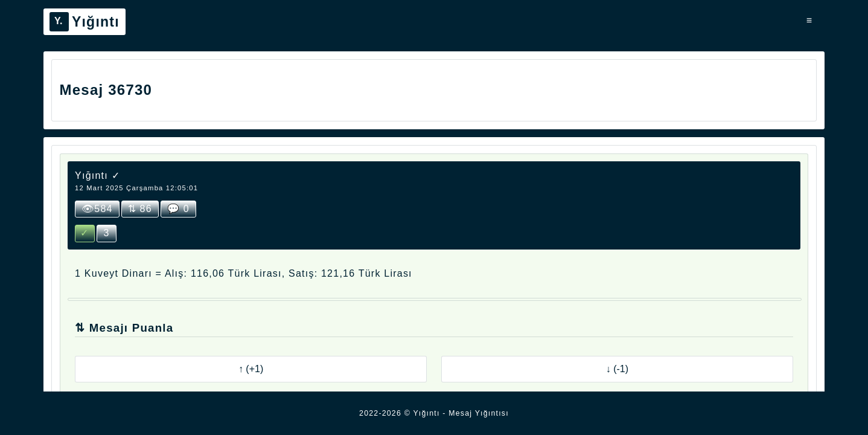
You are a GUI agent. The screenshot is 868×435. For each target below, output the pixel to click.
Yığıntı (85, 22)
